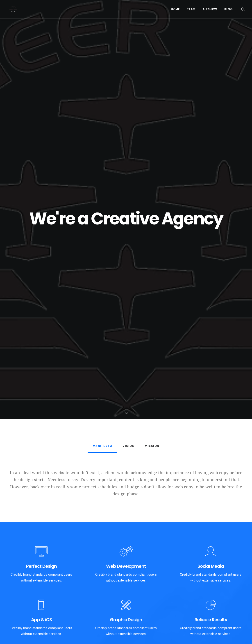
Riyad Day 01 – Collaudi (88, 607)
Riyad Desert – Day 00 (87, 618)
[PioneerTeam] (12, 9)
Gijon (138, 614)
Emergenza (143, 621)
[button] (243, 9)
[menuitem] (175, 9)
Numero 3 (142, 607)
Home (175, 9)
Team (191, 9)
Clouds (139, 635)
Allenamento (144, 628)
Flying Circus (80, 628)
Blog (228, 9)
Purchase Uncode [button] (126, 541)
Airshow (210, 9)
